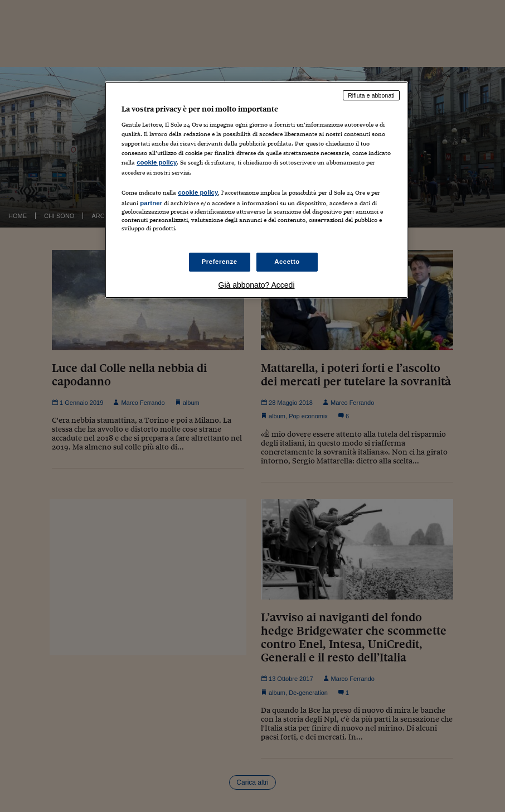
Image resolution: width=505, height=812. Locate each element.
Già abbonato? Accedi (257, 285)
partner (151, 203)
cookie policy (157, 162)
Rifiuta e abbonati (371, 95)
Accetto (287, 262)
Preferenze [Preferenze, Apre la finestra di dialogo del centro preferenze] (220, 262)
